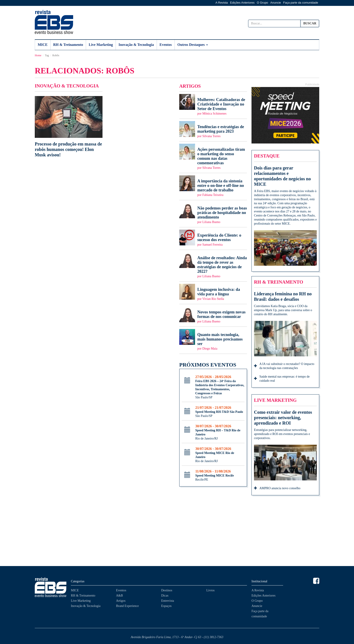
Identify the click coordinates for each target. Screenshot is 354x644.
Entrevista (168, 601)
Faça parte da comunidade (301, 3)
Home (38, 55)
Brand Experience (127, 606)
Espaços (166, 606)
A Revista (222, 3)
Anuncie (276, 3)
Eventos (166, 45)
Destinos (167, 590)
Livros (211, 590)
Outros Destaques (193, 45)
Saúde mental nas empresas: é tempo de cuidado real (282, 379)
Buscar (310, 23)
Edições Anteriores (242, 3)
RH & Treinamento (68, 45)
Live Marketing (101, 45)
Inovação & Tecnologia (136, 45)
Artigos (121, 601)
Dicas (165, 596)
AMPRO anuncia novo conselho (277, 489)
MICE (43, 45)
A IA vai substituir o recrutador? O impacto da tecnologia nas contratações (284, 366)
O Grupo (263, 3)
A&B (119, 596)
